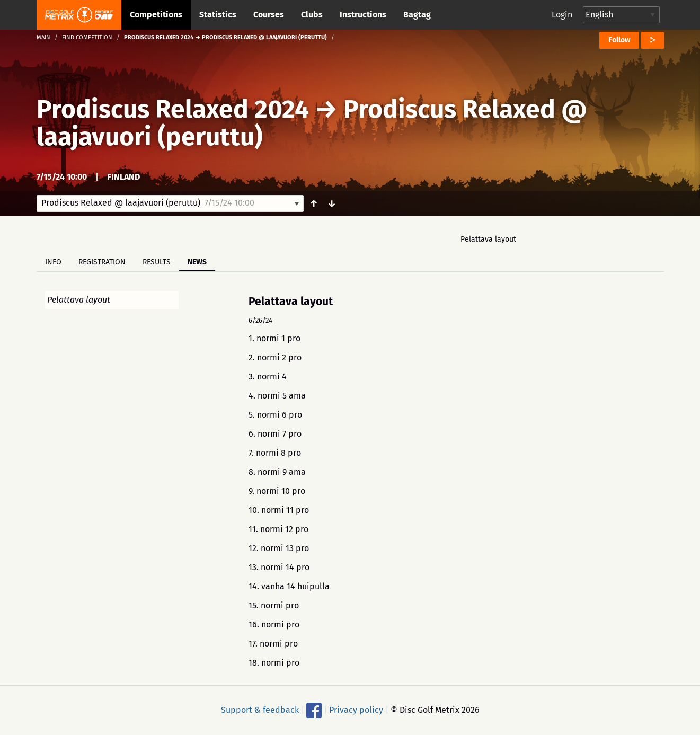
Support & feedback (260, 710)
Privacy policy (356, 710)
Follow (619, 40)
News (197, 262)
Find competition (87, 37)
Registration (102, 262)
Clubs (312, 15)
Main (43, 37)
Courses (269, 15)
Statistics (218, 15)
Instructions (363, 15)
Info (53, 262)
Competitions (156, 15)
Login (562, 15)
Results (157, 262)
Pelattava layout (488, 239)
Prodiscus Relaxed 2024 (173, 109)
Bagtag (417, 15)
